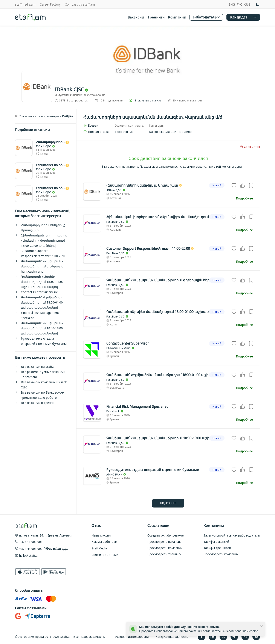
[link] (46, 148)
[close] (262, 626)
